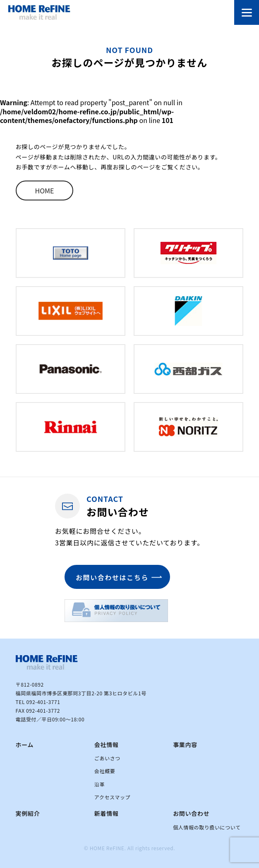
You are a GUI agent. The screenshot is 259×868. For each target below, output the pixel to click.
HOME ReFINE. (108, 848)
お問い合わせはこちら (112, 577)
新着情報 (107, 813)
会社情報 (107, 745)
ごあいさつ (107, 758)
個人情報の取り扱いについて (207, 827)
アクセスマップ (112, 797)
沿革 (100, 784)
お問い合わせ (191, 813)
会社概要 (105, 771)
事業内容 (185, 745)
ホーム (25, 745)
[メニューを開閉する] (247, 12)
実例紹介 (28, 813)
